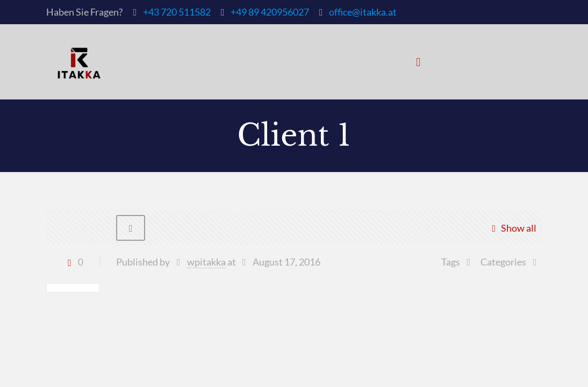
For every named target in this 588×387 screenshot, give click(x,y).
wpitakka (206, 262)
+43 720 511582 (177, 12)
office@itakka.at (363, 12)
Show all (511, 228)
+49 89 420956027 (270, 12)
